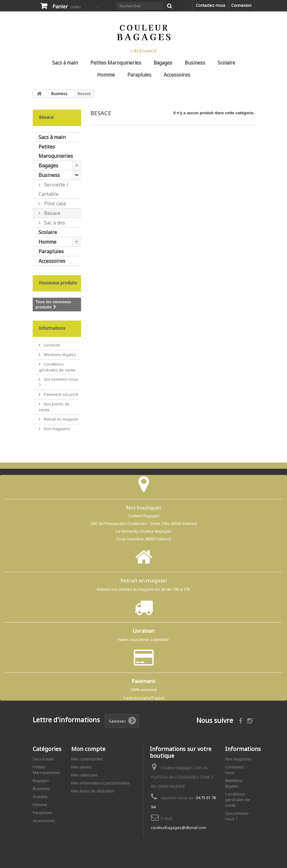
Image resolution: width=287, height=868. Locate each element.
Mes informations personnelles (100, 783)
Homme (106, 75)
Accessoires (177, 75)
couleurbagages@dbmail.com (179, 828)
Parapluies (139, 75)
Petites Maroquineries (116, 63)
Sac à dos (54, 223)
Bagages (163, 63)
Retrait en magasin (61, 419)
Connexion (241, 5)
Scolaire (226, 63)
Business (195, 63)
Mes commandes (87, 759)
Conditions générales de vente (57, 367)
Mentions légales (59, 354)
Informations (52, 328)
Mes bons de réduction (93, 791)
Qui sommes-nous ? (238, 816)
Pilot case (55, 203)
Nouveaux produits (58, 283)
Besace (52, 213)
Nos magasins (56, 429)
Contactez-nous (211, 5)
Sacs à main (65, 63)
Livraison (52, 345)
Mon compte (88, 749)
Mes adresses (84, 775)
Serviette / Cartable (53, 189)
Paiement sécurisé (61, 394)
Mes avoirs (81, 767)
